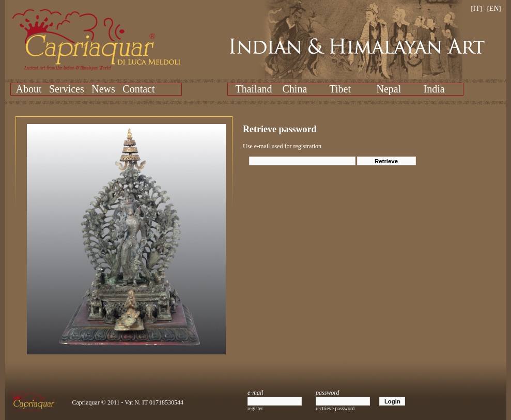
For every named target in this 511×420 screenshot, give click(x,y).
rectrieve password (335, 408)
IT (477, 9)
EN (494, 9)
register (255, 408)
